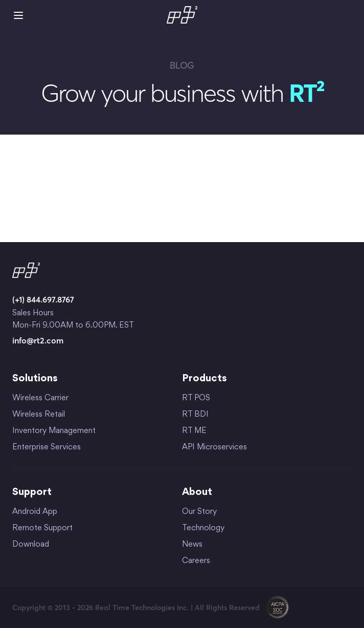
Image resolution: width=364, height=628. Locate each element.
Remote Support (42, 528)
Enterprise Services (47, 448)
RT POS (196, 398)
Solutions (35, 379)
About (197, 492)
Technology (203, 528)
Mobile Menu (18, 15)
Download (31, 545)
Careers (196, 561)
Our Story (199, 512)
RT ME (194, 431)
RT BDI (195, 415)
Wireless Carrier (40, 398)
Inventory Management (54, 431)
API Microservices (214, 448)
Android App (35, 512)
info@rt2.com (38, 340)
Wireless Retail (39, 415)
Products (204, 379)
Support (32, 492)
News (192, 545)
